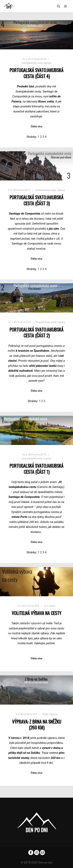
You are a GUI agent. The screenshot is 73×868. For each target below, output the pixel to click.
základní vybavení (31, 623)
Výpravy (47, 63)
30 (43, 59)
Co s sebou (50, 606)
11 (28, 190)
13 (43, 455)
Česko (45, 714)
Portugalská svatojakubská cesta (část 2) (36, 333)
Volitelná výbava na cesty (36, 613)
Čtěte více (37, 126)
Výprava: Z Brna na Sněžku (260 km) (37, 725)
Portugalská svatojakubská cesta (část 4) (36, 73)
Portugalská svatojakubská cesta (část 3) (36, 200)
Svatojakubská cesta (32, 63)
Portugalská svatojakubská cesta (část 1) (36, 469)
